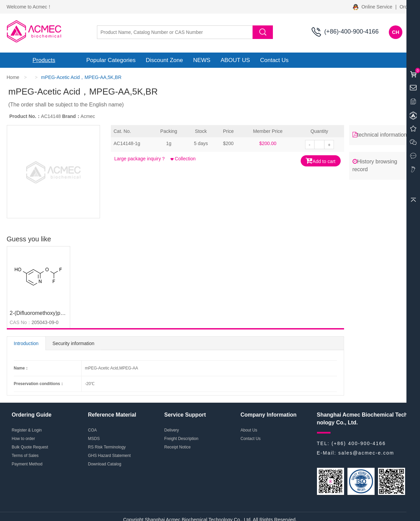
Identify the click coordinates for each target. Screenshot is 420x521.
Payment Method (27, 464)
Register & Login (27, 430)
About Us (249, 430)
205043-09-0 (45, 322)
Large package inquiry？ (140, 159)
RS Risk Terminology (107, 447)
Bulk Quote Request (30, 447)
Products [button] (44, 60)
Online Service (373, 7)
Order (406, 7)
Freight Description (182, 439)
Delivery (172, 430)
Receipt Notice (178, 447)
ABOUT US (235, 60)
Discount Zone (164, 60)
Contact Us (274, 60)
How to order (24, 439)
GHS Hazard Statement (109, 456)
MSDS (94, 439)
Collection (183, 159)
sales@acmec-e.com (366, 453)
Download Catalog (105, 464)
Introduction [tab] (26, 343)
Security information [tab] (74, 343)
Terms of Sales (25, 456)
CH (396, 32)
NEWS (202, 60)
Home (13, 77)
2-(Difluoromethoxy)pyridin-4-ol (47, 313)
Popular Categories (111, 60)
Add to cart (321, 161)
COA (93, 430)
